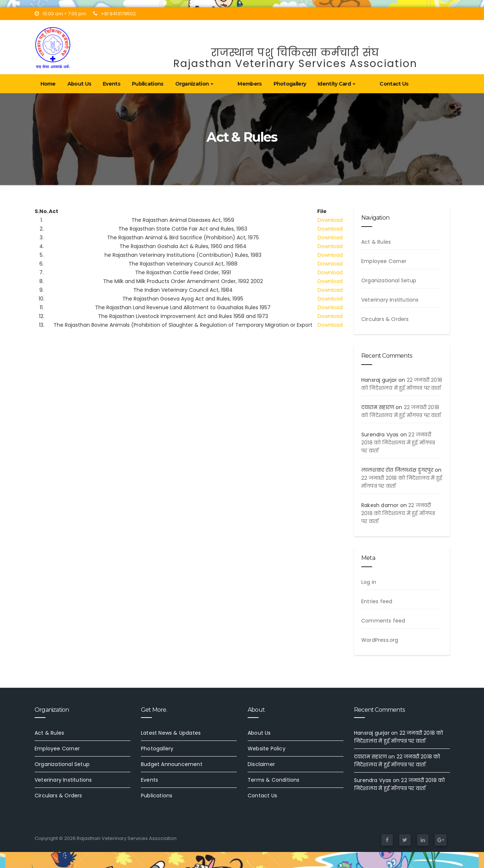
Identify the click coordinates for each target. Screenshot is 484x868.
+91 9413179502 (115, 14)
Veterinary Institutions (390, 300)
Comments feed (383, 621)
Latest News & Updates (171, 733)
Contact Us (369, 84)
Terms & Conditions (274, 780)
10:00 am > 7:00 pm (60, 14)
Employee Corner (384, 261)
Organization (194, 84)
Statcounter (15, 856)
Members (237, 84)
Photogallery (278, 84)
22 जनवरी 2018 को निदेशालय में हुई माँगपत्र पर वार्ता (398, 443)
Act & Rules (376, 242)
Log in (369, 582)
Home (48, 84)
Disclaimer (261, 764)
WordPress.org (380, 640)
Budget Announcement (172, 764)
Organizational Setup (389, 280)
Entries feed (377, 601)
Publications (148, 84)
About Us (79, 84)
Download (330, 220)
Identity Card (324, 84)
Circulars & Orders (385, 319)
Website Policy (267, 749)
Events (111, 84)
